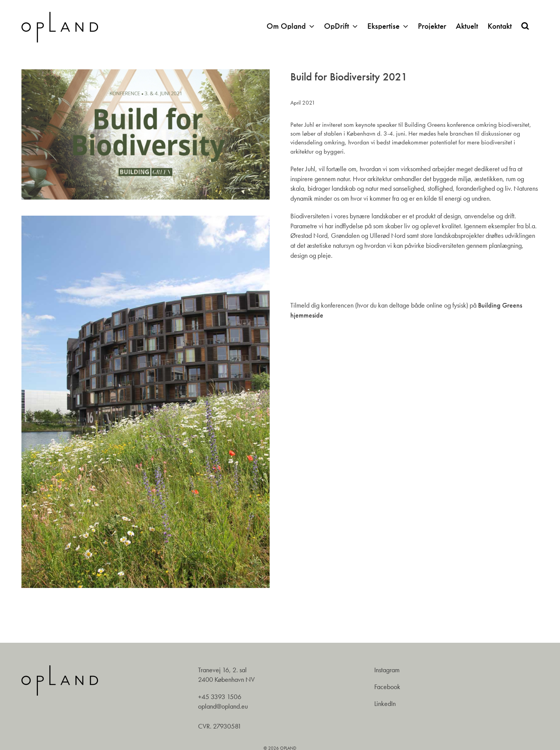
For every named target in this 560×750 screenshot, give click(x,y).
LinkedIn (385, 704)
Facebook (387, 687)
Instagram (387, 670)
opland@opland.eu (223, 706)
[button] (525, 26)
